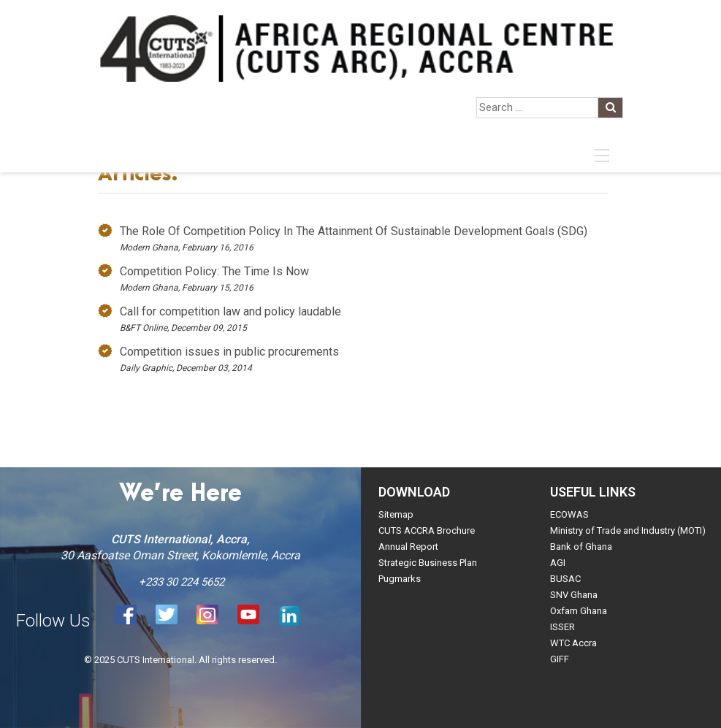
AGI (558, 563)
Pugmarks (400, 579)
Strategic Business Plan (428, 563)
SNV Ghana (574, 595)
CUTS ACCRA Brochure (427, 530)
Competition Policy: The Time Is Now (214, 271)
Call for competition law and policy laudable (230, 311)
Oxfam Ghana (579, 611)
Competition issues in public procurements (229, 352)
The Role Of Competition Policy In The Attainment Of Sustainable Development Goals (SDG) (354, 231)
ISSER (562, 627)
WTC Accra (573, 643)
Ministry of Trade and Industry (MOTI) (628, 530)
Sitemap (396, 514)
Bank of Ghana (581, 547)
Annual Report (408, 547)
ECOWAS (569, 514)
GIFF (560, 659)
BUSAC (565, 579)
